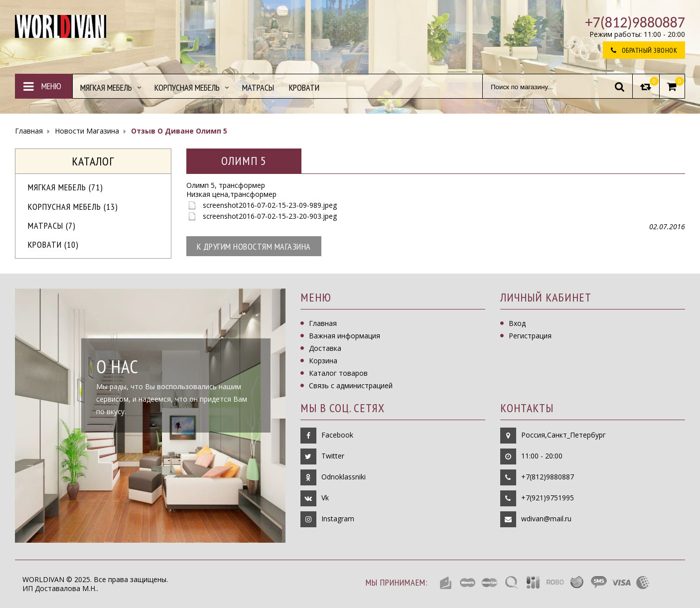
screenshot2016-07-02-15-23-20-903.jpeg (270, 216)
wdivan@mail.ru (546, 519)
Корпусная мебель (73, 207)
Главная (323, 323)
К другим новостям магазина (254, 246)
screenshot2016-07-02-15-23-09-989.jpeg (270, 205)
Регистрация (530, 336)
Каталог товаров (338, 373)
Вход (517, 323)
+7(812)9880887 (548, 477)
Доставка (325, 348)
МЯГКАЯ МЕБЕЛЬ (66, 187)
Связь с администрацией (351, 385)
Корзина (323, 361)
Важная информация (345, 336)
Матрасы (52, 226)
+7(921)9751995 (548, 498)
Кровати (53, 244)
